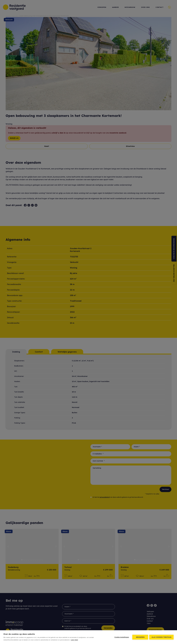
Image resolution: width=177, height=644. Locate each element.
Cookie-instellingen (122, 637)
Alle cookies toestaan (161, 637)
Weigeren (140, 637)
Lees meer (74, 640)
